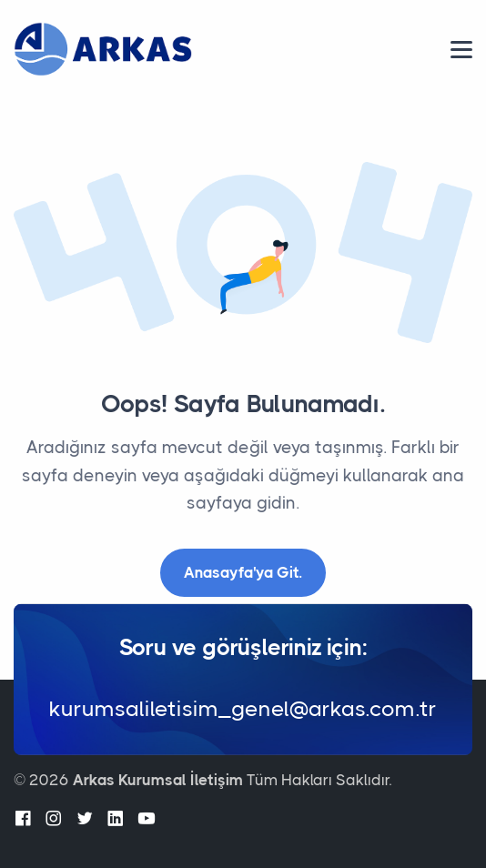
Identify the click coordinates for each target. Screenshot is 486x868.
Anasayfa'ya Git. (243, 572)
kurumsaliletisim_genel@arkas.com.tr (243, 709)
